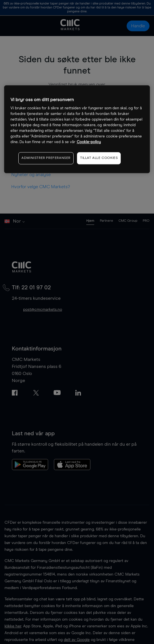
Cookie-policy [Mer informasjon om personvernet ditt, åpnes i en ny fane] (89, 142)
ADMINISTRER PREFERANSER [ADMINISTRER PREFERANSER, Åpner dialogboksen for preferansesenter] (46, 158)
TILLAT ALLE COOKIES (99, 158)
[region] (77, 129)
